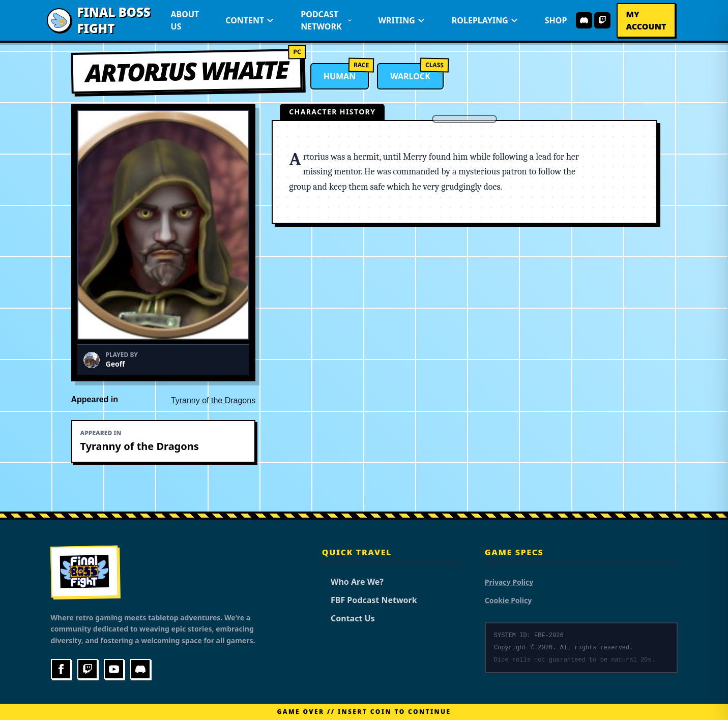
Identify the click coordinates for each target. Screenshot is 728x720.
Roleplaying (485, 20)
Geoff (115, 364)
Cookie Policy (508, 600)
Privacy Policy (509, 582)
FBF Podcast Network (370, 600)
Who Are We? (353, 582)
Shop (556, 20)
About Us (185, 20)
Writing (402, 20)
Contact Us (348, 618)
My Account (646, 20)
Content (250, 20)
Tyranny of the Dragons (213, 400)
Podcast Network (326, 20)
